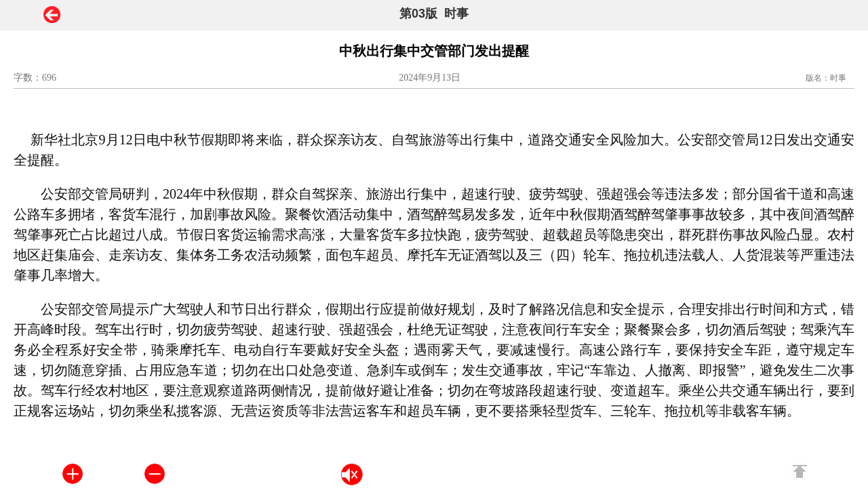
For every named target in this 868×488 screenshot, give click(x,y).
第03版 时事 (434, 14)
